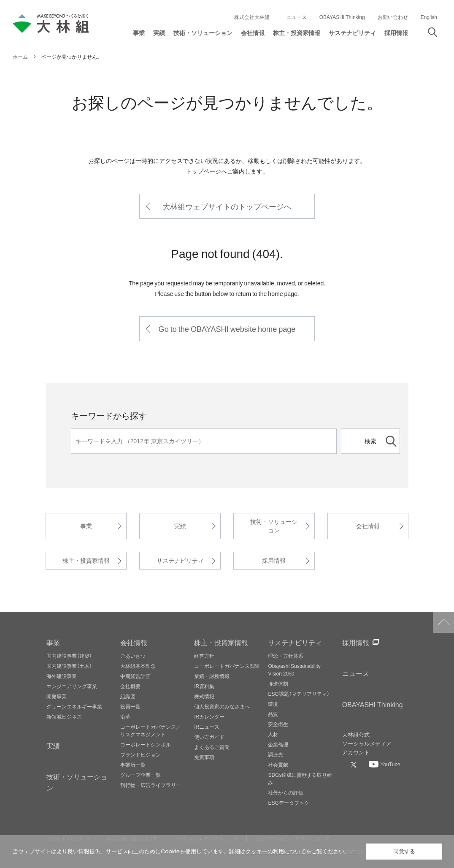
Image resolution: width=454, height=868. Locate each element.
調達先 (276, 754)
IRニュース (207, 727)
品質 (273, 714)
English (429, 17)
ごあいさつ (133, 656)
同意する (404, 851)
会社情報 (368, 526)
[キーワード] (204, 441)
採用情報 (274, 560)
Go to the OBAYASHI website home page (227, 329)
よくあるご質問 (212, 747)
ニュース (297, 17)
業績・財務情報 (212, 676)
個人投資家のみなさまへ (222, 706)
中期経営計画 (135, 676)
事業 (86, 526)
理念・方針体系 (286, 656)
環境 (273, 704)
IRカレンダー (209, 716)
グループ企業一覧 (141, 775)
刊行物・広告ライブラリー (151, 785)
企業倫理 (278, 744)
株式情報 (204, 696)
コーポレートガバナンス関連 (227, 666)
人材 (273, 734)
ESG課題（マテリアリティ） (299, 694)
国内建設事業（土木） (69, 666)
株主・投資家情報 (86, 560)
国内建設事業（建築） (69, 656)
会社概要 (130, 686)
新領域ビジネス (64, 716)
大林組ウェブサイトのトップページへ (227, 206)
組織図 (128, 696)
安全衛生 (278, 724)
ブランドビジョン (141, 754)
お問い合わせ (393, 17)
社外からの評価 (286, 792)
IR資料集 (204, 686)
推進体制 (278, 684)
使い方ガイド (209, 737)
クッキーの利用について (276, 851)
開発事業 (57, 696)
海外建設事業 (62, 676)
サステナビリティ (180, 560)
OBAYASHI (373, 704)
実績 (180, 526)
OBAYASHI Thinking (342, 17)
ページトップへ (443, 622)
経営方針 (204, 656)
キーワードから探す (109, 415)
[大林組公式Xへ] (354, 765)
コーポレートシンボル (146, 744)
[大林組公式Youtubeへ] (384, 764)
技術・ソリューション (274, 526)
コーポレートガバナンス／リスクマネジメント (151, 730)
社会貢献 (278, 765)
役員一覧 (130, 706)
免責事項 (204, 757)
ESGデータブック (288, 803)
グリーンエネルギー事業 (74, 706)
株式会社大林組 (252, 17)
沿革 (125, 716)
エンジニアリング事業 (72, 686)
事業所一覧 (133, 765)
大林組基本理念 (138, 666)
